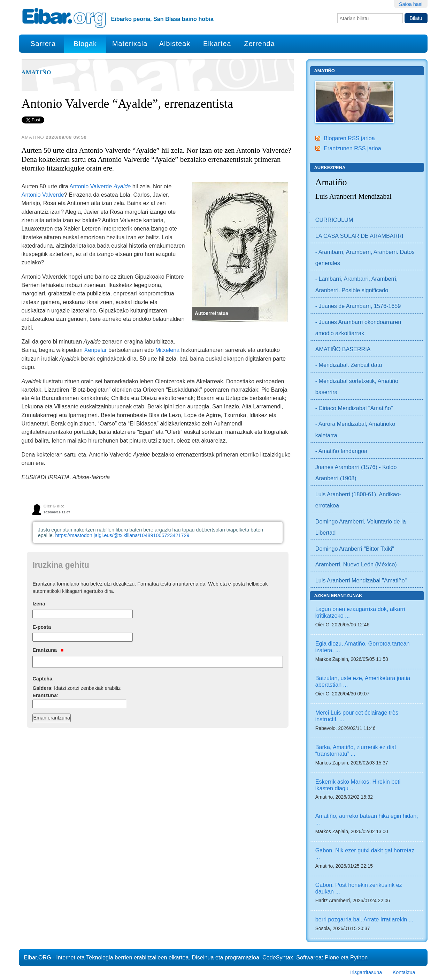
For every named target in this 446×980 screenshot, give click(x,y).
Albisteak (175, 44)
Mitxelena (167, 350)
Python (359, 957)
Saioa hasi (411, 4)
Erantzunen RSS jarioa (352, 148)
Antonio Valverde (100, 186)
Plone (332, 957)
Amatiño (37, 73)
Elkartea (217, 44)
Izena (39, 604)
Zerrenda (260, 44)
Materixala (130, 44)
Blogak (85, 44)
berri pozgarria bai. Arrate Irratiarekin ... (364, 919)
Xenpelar (96, 350)
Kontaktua (404, 972)
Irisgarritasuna (366, 972)
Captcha (42, 679)
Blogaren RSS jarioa (349, 138)
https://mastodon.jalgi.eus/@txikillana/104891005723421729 (122, 535)
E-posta (42, 627)
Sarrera (43, 44)
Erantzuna (48, 650)
